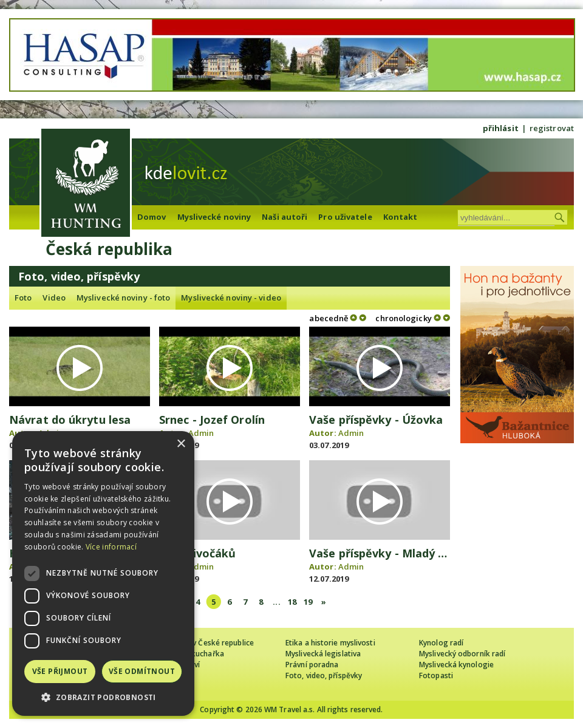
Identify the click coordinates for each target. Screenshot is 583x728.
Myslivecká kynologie (456, 665)
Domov (152, 217)
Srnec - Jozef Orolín (212, 420)
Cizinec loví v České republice (203, 643)
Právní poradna (312, 665)
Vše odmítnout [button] (142, 671)
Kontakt (401, 217)
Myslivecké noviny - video (231, 298)
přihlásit (501, 128)
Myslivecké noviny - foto (123, 298)
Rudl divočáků (197, 553)
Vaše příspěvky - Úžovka (376, 420)
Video (54, 298)
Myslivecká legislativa (323, 654)
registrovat (552, 128)
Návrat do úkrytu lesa (70, 420)
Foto (23, 298)
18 (292, 602)
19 (308, 602)
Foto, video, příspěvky (324, 675)
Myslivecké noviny (214, 217)
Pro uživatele (345, 217)
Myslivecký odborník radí (462, 654)
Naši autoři (285, 217)
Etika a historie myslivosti (330, 643)
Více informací (111, 547)
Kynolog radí (441, 643)
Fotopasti (436, 675)
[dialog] (103, 573)
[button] (103, 697)
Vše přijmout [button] (60, 671)
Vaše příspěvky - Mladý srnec (388, 553)
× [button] (181, 444)
